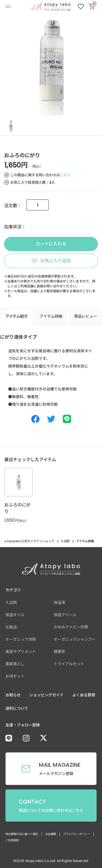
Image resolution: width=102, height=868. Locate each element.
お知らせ (13, 695)
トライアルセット (69, 664)
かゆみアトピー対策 (71, 627)
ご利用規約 (12, 840)
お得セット (15, 676)
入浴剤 (65, 541)
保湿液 (60, 602)
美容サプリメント (21, 652)
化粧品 (11, 627)
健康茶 (60, 652)
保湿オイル (15, 615)
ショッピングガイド (47, 695)
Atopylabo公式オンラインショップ (29, 541)
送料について (17, 708)
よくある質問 (84, 695)
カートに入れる (51, 244)
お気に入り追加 (55, 261)
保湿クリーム (65, 615)
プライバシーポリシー (77, 834)
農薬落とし (15, 664)
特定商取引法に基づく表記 (22, 834)
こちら (65, 175)
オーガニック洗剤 (21, 639)
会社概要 (51, 834)
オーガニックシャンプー (75, 639)
